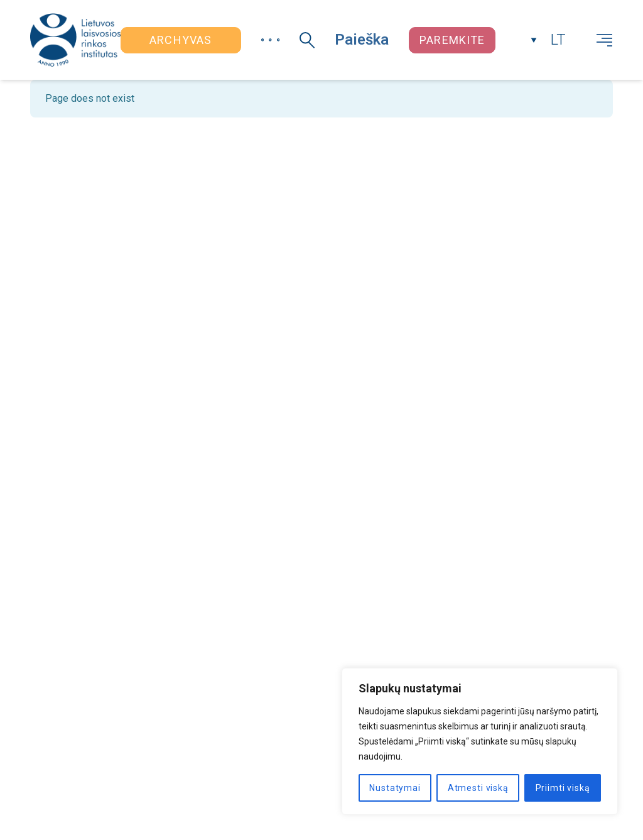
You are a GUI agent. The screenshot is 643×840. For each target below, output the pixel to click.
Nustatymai (395, 788)
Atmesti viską (478, 788)
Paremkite (452, 40)
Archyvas (181, 40)
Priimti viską (563, 788)
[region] (480, 741)
